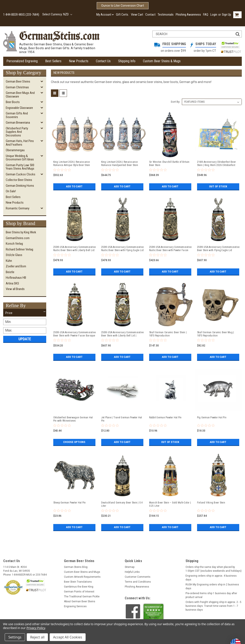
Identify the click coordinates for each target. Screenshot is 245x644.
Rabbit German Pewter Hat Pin (165, 417)
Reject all (37, 637)
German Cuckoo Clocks (21, 174)
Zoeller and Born (16, 266)
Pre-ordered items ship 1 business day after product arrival (211, 595)
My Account (105, 15)
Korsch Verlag (14, 244)
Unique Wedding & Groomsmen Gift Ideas (20, 158)
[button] (25, 313)
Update (25, 339)
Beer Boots (13, 102)
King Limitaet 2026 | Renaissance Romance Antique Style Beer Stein (72, 164)
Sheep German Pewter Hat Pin (70, 503)
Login (214, 15)
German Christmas (17, 87)
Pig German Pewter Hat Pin (212, 417)
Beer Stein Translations (78, 582)
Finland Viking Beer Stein (211, 503)
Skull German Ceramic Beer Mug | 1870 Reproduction (216, 334)
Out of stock (218, 187)
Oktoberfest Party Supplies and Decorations (17, 132)
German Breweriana (18, 123)
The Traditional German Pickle (82, 597)
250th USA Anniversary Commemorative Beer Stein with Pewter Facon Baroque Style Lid (75, 334)
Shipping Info (127, 61)
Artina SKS (12, 283)
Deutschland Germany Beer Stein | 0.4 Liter (122, 504)
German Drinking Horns (20, 186)
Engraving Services (75, 606)
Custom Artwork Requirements (82, 577)
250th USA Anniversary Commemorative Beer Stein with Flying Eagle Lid (218, 249)
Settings (15, 637)
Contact (150, 15)
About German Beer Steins (80, 601)
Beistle (10, 272)
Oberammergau (15, 150)
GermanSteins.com (18, 238)
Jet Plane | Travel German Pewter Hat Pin (122, 419)
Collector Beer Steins (19, 180)
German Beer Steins (18, 81)
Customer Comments (138, 577)
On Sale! (11, 191)
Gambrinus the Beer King (79, 587)
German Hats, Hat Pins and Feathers (20, 143)
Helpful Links (132, 572)
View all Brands (15, 289)
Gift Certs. (122, 15)
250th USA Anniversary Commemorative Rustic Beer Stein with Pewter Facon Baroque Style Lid (170, 249)
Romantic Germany (18, 208)
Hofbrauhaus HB (16, 278)
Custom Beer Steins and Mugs (82, 572)
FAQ (206, 15)
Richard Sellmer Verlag (19, 249)
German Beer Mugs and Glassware (20, 95)
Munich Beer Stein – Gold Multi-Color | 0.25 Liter (170, 504)
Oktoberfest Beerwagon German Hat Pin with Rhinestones (73, 419)
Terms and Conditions (138, 582)
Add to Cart (74, 187)
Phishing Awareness (188, 15)
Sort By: (175, 102)
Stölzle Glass (14, 255)
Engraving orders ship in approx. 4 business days (211, 578)
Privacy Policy (36, 628)
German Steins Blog (76, 567)
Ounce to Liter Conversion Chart (123, 6)
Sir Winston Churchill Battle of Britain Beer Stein (169, 164)
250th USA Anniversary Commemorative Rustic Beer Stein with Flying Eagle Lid (122, 249)
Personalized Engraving (22, 61)
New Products (79, 61)
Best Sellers (53, 61)
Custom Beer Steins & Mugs (162, 61)
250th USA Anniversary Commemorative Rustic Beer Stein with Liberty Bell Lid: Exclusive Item (75, 249)
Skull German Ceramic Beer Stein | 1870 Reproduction (168, 334)
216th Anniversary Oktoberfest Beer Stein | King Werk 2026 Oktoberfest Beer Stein (217, 164)
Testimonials (166, 15)
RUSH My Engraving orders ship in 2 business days (212, 586)
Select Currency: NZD (57, 14)
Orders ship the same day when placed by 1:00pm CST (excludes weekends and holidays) (214, 569)
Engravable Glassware (19, 108)
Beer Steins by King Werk (21, 232)
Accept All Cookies (68, 637)
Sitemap (130, 567)
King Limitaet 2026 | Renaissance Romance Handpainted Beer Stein (120, 164)
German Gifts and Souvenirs (17, 115)
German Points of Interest (79, 592)
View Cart (137, 15)
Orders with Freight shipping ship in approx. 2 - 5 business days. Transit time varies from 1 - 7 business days (213, 606)
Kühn (9, 261)
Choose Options (74, 442)
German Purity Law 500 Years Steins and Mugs (20, 167)
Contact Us (103, 61)
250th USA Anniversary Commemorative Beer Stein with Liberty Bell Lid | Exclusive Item (122, 334)
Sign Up (226, 15)
